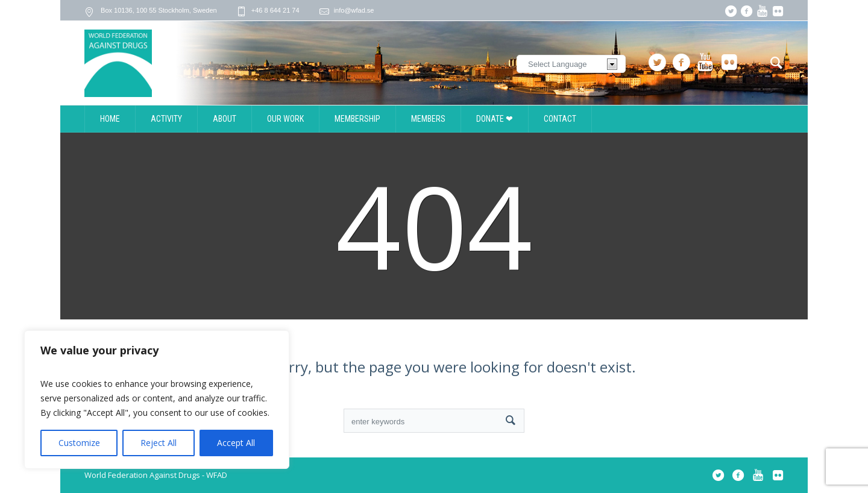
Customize (79, 443)
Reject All (159, 443)
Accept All (236, 443)
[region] (157, 400)
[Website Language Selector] (571, 64)
